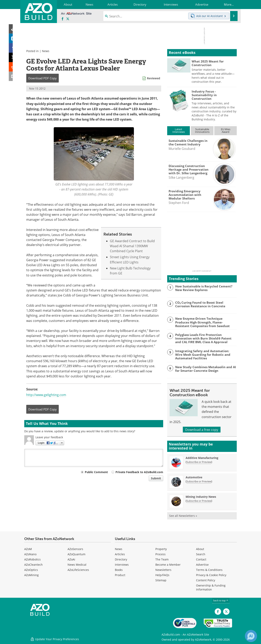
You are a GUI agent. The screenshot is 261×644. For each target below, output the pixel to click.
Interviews (122, 565)
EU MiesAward (226, 131)
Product (120, 575)
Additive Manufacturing (202, 458)
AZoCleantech (33, 565)
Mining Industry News (201, 497)
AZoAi (71, 559)
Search (201, 554)
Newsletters (163, 570)
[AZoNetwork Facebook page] (63, 19)
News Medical (77, 565)
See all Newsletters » (183, 516)
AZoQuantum (76, 554)
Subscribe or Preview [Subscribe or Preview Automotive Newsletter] (199, 481)
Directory (121, 559)
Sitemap (161, 580)
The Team (162, 559)
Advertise (202, 565)
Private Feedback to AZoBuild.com (139, 472)
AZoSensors (75, 549)
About (200, 549)
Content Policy (206, 580)
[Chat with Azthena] (251, 636)
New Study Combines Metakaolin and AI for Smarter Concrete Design (206, 369)
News (46, 51)
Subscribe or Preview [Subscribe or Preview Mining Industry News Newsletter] (199, 501)
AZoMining (31, 575)
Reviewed (154, 78)
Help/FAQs (162, 575)
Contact (201, 559)
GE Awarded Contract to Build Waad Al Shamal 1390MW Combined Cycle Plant (132, 246)
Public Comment (96, 472)
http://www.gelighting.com (46, 395)
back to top (221, 600)
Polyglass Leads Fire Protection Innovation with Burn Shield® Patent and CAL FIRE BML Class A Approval (203, 338)
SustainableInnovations (202, 131)
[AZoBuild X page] (68, 19)
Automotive (194, 477)
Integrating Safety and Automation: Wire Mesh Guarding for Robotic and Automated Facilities (203, 355)
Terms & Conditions (209, 570)
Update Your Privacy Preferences (55, 639)
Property (161, 549)
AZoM (28, 549)
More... (229, 4)
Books (119, 570)
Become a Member (168, 565)
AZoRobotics (32, 559)
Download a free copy (202, 430)
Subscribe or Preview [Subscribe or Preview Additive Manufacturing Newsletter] (199, 462)
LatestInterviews (179, 131)
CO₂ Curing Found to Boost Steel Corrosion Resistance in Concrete (200, 304)
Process (160, 554)
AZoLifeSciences (78, 570)
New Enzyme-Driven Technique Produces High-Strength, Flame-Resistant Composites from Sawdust (202, 322)
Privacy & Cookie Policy (211, 575)
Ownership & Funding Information (211, 587)
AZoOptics (31, 570)
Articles (120, 554)
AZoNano (30, 554)
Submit (156, 478)
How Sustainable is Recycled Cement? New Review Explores (204, 288)
